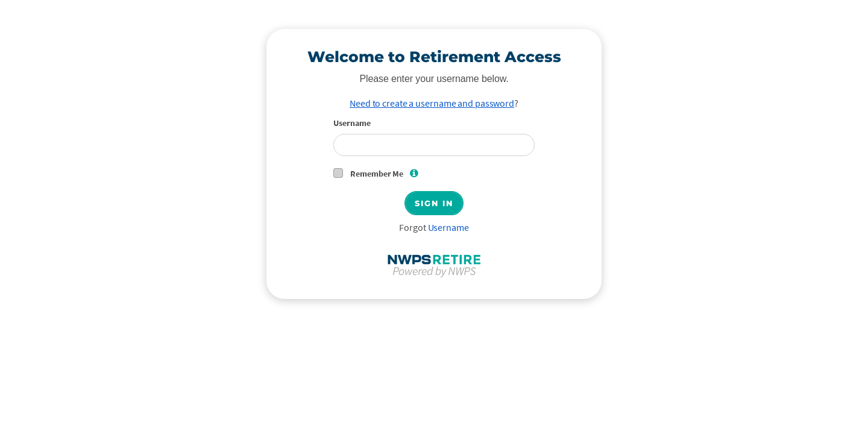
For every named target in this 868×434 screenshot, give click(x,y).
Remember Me (387, 173)
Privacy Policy (70, 379)
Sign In (434, 203)
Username (352, 123)
